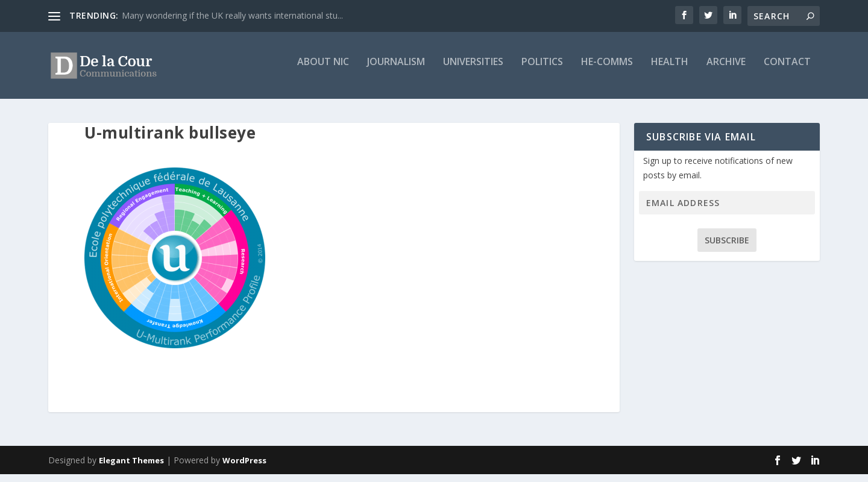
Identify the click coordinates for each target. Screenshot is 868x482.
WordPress (244, 468)
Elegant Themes (131, 468)
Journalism (396, 70)
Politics (542, 70)
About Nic (323, 70)
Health (670, 70)
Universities (473, 70)
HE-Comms (607, 70)
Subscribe (727, 248)
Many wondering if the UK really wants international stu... (232, 15)
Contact (787, 70)
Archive (726, 70)
